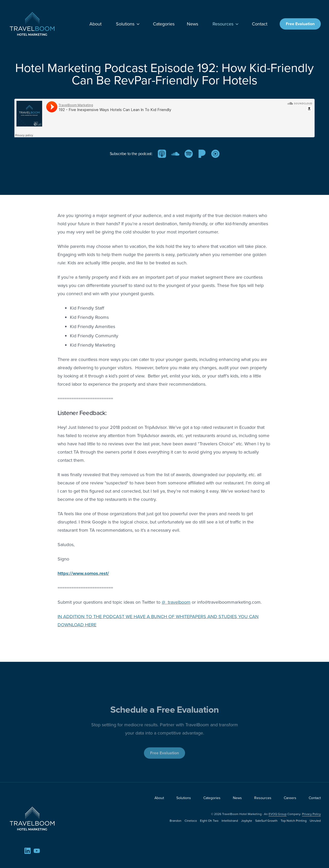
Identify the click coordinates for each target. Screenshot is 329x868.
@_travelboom (176, 602)
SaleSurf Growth (266, 821)
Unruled (315, 821)
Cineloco (191, 821)
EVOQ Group (278, 814)
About (95, 24)
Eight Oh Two (209, 821)
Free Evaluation (300, 24)
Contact (260, 24)
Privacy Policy (311, 814)
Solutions (128, 24)
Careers (290, 798)
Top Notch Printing (294, 821)
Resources (226, 24)
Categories (164, 24)
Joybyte (247, 821)
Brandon (176, 821)
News (193, 24)
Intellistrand (230, 821)
